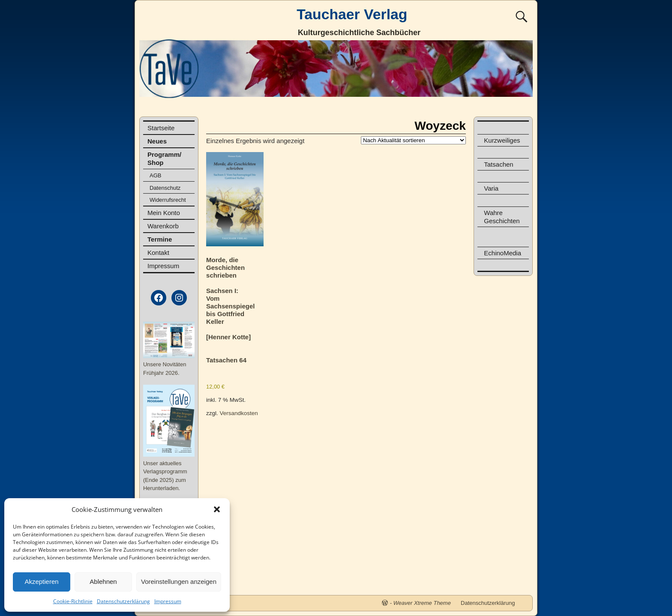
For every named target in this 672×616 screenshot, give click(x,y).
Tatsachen (498, 164)
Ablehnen (103, 582)
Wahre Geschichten (502, 217)
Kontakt (158, 253)
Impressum (168, 601)
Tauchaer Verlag (352, 14)
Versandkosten (239, 413)
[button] (217, 509)
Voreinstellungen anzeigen (179, 582)
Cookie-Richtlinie (73, 601)
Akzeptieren (41, 582)
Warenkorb (163, 226)
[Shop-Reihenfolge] (413, 140)
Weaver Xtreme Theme (422, 603)
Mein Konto (164, 213)
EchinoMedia (502, 253)
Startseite (161, 128)
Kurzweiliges (502, 140)
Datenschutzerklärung (123, 601)
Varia (491, 188)
